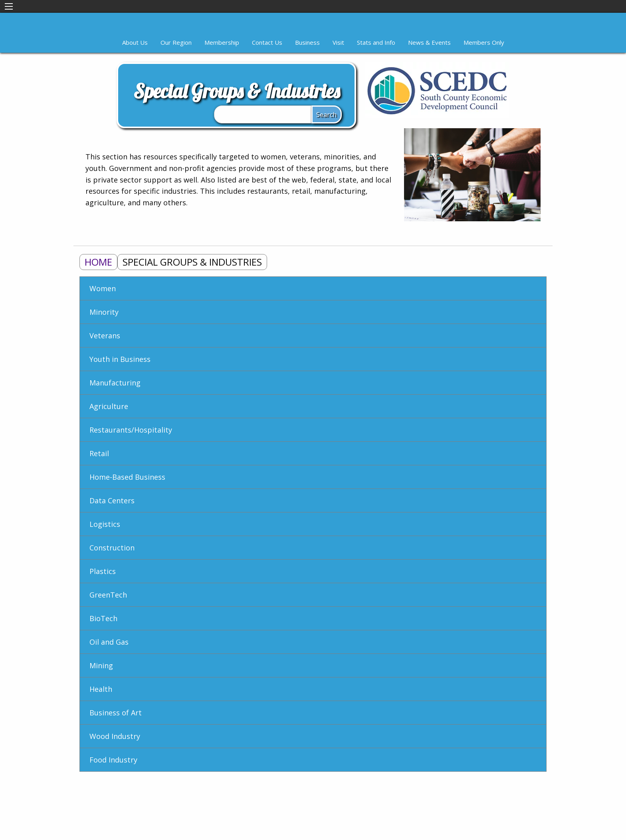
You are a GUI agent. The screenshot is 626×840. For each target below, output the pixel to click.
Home (98, 262)
